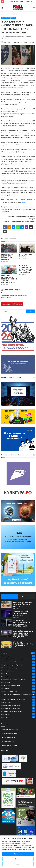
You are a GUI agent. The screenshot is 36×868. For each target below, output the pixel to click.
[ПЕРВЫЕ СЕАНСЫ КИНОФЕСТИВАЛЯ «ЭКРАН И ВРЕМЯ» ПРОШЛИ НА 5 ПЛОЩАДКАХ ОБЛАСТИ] (6, 623)
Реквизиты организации (10, 746)
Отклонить (18, 864)
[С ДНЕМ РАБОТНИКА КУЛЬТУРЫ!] (27, 248)
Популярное (26, 597)
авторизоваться (6, 297)
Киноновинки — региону (10, 668)
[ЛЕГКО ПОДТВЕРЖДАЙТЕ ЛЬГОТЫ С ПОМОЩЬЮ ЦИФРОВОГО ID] (6, 614)
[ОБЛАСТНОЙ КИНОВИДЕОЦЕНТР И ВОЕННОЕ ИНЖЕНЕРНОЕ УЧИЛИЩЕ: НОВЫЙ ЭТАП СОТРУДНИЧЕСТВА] (6, 634)
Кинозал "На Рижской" (9, 662)
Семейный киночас (8, 671)
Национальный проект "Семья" (12, 705)
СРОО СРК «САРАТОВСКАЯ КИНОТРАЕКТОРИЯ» (16, 659)
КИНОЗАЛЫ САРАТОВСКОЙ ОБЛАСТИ (14, 699)
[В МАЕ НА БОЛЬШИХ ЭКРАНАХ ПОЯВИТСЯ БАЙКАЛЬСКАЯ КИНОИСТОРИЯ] (6, 605)
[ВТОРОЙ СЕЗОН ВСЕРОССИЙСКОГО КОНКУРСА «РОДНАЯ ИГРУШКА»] (6, 645)
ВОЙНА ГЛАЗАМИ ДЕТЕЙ (10, 692)
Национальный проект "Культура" (12, 665)
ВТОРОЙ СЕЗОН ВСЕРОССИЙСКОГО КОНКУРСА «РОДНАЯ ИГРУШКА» (23, 644)
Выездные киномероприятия (11, 686)
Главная (4, 14)
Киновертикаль (13, 14)
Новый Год (6, 677)
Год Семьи (6, 714)
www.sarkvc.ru (10, 741)
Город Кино (6, 674)
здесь (23, 202)
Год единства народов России (12, 708)
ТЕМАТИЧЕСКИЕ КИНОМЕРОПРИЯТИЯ (13, 711)
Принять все (18, 854)
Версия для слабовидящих (12, 304)
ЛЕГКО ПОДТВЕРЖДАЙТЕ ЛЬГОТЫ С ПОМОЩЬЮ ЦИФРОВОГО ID (21, 613)
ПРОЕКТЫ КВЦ (7, 702)
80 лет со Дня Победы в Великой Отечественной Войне (19, 695)
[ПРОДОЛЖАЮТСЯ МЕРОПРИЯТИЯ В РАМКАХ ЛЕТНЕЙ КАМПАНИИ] (9, 248)
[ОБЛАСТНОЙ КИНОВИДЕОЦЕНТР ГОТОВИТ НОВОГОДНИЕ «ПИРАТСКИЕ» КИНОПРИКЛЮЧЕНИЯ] (9, 269)
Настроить (18, 859)
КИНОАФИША (6, 683)
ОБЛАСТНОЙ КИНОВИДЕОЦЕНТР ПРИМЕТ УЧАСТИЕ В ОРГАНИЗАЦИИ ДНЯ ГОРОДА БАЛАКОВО (25, 269)
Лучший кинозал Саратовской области (14, 680)
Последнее (10, 597)
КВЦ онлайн (6, 689)
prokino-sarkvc (7, 42)
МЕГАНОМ (5, 717)
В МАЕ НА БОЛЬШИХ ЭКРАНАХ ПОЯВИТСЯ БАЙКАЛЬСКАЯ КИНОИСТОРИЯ (22, 604)
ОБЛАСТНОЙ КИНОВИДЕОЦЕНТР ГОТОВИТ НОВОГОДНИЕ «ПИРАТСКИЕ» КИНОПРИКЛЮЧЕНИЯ (9, 279)
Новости (14, 18)
